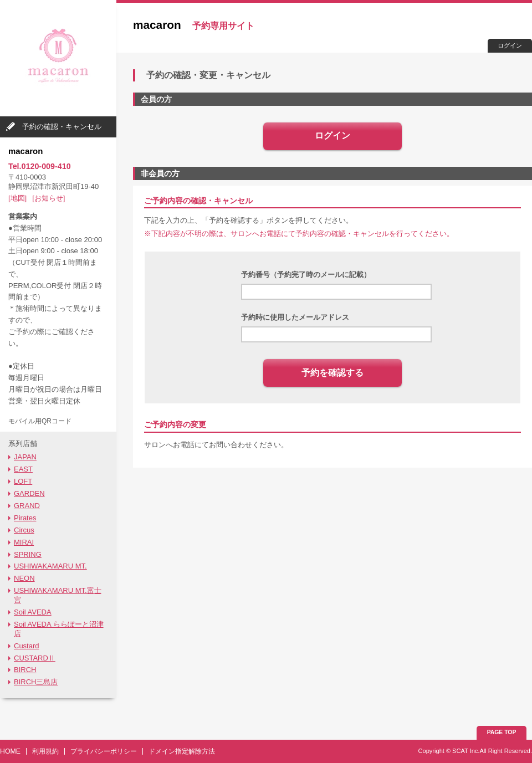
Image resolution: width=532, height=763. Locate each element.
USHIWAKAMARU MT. (50, 566)
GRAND (27, 506)
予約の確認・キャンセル (62, 127)
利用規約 (45, 751)
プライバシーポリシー (104, 751)
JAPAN (25, 457)
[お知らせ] (48, 198)
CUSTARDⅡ (35, 658)
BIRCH (25, 670)
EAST (23, 469)
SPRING (28, 554)
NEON (24, 578)
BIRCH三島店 (36, 682)
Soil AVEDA (33, 612)
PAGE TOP (502, 732)
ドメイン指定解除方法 (182, 751)
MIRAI (24, 542)
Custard (27, 646)
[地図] (17, 198)
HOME (10, 751)
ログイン (510, 45)
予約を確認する (332, 373)
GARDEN (29, 493)
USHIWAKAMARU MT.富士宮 (58, 595)
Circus (24, 530)
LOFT (23, 481)
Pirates (25, 518)
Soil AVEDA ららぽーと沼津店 (59, 629)
